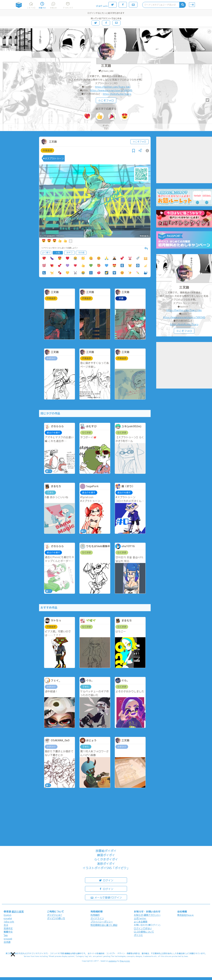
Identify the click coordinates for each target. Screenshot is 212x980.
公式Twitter (140, 918)
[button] (13, 954)
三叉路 (106, 66)
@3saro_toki (107, 71)
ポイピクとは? (54, 915)
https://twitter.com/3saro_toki (113, 87)
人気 (58, 253)
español (8, 918)
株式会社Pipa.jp (185, 915)
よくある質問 (141, 922)
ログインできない (143, 928)
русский (8, 939)
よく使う (46, 253)
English (8, 915)
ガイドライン (97, 918)
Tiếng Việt (9, 922)
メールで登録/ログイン (106, 897)
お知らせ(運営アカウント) (147, 915)
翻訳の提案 (18, 911)
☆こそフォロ (106, 100)
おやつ (69, 253)
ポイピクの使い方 (56, 918)
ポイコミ (138, 935)
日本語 (7, 942)
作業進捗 (47, 150)
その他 (81, 253)
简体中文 (8, 928)
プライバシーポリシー (102, 922)
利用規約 (95, 915)
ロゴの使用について (144, 932)
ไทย (6, 935)
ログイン (106, 880)
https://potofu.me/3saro (117, 94)
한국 (6, 925)
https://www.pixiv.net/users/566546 (111, 90)
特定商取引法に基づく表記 (104, 925)
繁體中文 (8, 932)
